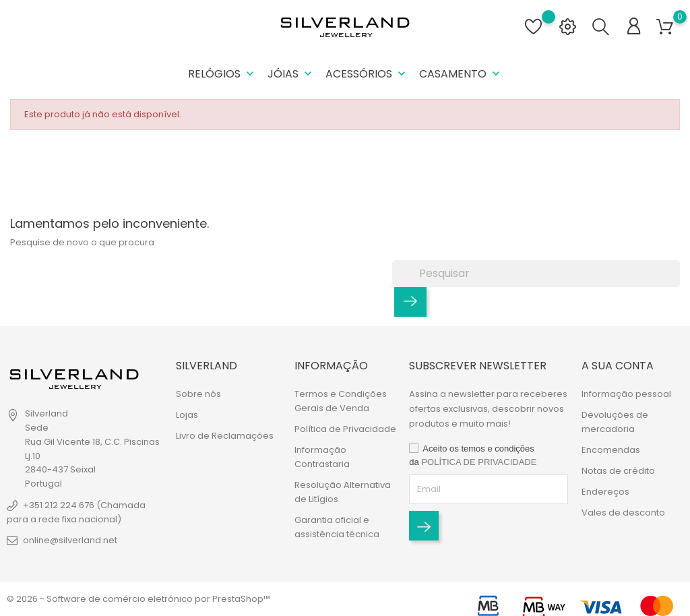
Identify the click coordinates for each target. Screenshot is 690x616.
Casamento (461, 74)
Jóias (291, 74)
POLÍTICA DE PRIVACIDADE (479, 462)
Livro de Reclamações (225, 436)
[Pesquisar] (536, 274)
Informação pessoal (626, 394)
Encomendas (611, 450)
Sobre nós (198, 394)
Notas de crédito (618, 471)
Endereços (605, 492)
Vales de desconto (623, 513)
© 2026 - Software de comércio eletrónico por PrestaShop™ (138, 599)
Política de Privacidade (345, 429)
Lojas (187, 415)
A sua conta (618, 366)
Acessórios (367, 74)
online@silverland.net (70, 540)
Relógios (222, 74)
